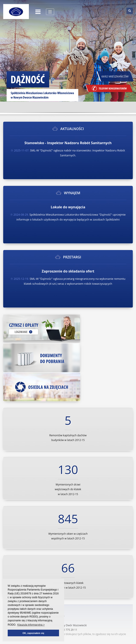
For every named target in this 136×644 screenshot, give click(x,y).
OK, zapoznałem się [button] (33, 633)
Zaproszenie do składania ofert (68, 271)
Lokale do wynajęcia (68, 207)
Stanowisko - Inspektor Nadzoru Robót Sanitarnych (68, 143)
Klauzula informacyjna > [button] (31, 625)
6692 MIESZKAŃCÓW (115, 76)
